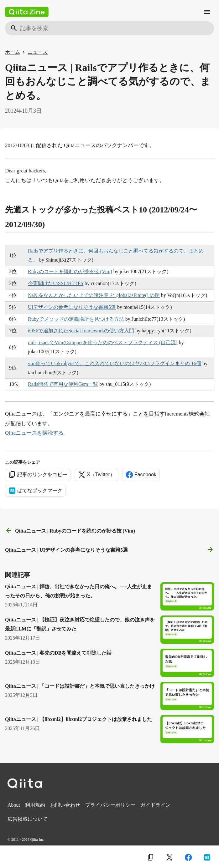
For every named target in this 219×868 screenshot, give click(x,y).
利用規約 (35, 805)
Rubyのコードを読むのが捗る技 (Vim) (70, 271)
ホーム (13, 52)
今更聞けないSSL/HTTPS (56, 283)
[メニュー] (207, 12)
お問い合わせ (65, 805)
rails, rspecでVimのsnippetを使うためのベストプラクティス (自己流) (103, 342)
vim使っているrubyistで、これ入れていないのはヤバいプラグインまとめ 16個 (115, 363)
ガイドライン (155, 805)
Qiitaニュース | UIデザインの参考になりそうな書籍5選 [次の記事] (109, 550)
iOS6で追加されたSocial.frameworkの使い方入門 (81, 331)
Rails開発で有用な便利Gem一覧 (63, 384)
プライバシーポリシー (110, 805)
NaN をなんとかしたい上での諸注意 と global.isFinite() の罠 (94, 295)
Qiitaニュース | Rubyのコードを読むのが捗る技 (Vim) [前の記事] (70, 531)
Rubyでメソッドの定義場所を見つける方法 (76, 319)
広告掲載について (28, 819)
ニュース (38, 52)
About (14, 805)
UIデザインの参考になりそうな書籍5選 (72, 307)
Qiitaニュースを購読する (34, 433)
